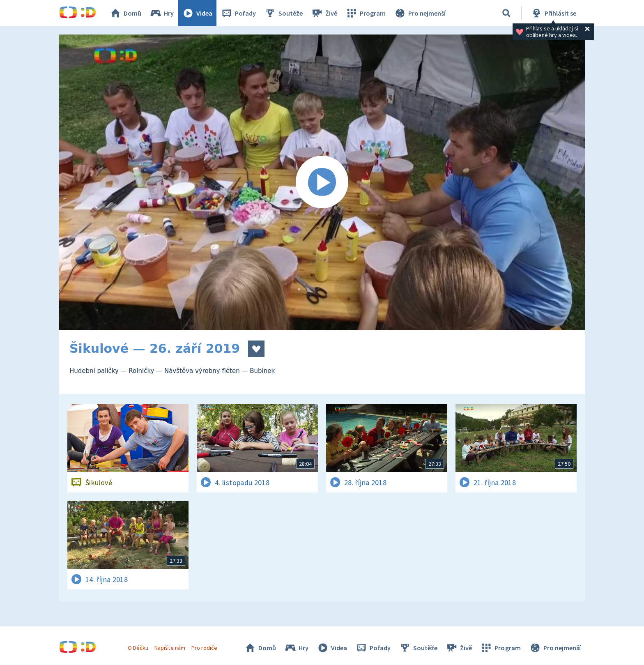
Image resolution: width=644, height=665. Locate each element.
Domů (125, 13)
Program (366, 13)
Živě (324, 13)
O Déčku (138, 648)
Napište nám (170, 648)
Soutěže (283, 13)
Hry (162, 13)
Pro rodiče (204, 648)
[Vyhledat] (506, 13)
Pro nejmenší (420, 13)
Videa (197, 13)
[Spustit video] (322, 182)
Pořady (238, 13)
